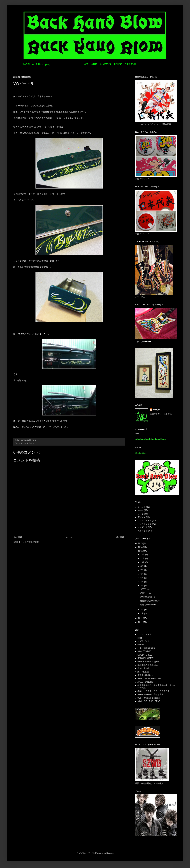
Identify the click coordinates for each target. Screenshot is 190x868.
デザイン (141, 517)
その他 (140, 510)
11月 (143, 559)
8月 (142, 566)
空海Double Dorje (145, 675)
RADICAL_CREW (145, 658)
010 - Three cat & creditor (149, 698)
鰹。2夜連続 (143, 672)
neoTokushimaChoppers (148, 662)
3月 (142, 586)
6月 (142, 574)
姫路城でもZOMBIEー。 (151, 601)
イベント (141, 507)
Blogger (110, 853)
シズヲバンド (143, 641)
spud (140, 638)
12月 (143, 555)
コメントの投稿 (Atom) (29, 542)
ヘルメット (142, 531)
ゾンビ (140, 514)
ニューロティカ (144, 520)
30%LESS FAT (144, 651)
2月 (142, 610)
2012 (141, 618)
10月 (143, 562)
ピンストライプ (28, 443)
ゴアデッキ (145, 589)
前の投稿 (120, 537)
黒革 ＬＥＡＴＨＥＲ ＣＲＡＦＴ (153, 691)
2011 (141, 622)
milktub (141, 645)
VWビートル (146, 593)
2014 (141, 547)
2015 (141, 543)
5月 (142, 578)
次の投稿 (18, 537)
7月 (142, 570)
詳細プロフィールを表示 (161, 414)
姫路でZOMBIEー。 (149, 605)
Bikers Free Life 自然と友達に (151, 694)
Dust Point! (143, 668)
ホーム (69, 537)
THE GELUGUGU (146, 648)
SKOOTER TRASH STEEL (149, 678)
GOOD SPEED (145, 655)
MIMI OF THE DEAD (149, 701)
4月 (142, 582)
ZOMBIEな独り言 (148, 597)
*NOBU (156, 410)
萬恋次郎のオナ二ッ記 (147, 665)
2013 (141, 551)
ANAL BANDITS (145, 682)
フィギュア (142, 527)
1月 (142, 613)
